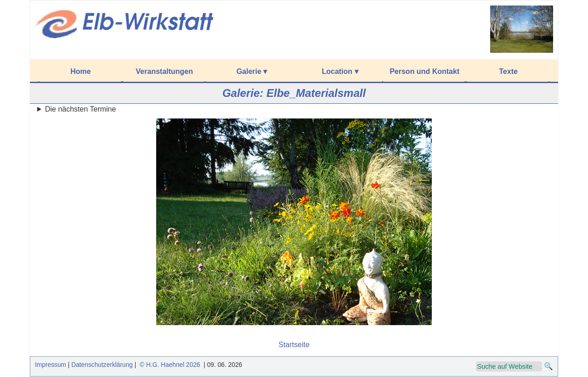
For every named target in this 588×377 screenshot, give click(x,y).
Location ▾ (340, 71)
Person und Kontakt (424, 71)
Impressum (51, 365)
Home (80, 71)
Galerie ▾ (252, 71)
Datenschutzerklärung (102, 365)
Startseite (294, 345)
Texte (508, 71)
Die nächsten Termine (80, 109)
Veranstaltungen (164, 71)
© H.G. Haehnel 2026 (170, 365)
